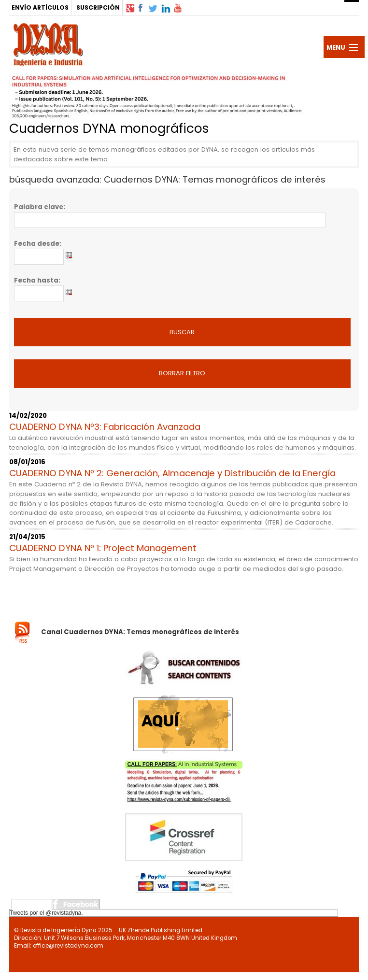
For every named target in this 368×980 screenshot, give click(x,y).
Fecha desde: (38, 244)
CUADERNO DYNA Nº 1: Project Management (103, 548)
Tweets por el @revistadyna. (46, 913)
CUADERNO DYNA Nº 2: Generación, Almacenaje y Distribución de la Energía (172, 473)
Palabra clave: (40, 207)
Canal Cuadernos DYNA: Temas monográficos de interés (140, 632)
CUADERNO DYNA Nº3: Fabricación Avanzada (105, 427)
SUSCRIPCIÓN (98, 7)
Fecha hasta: (37, 280)
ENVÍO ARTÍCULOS (40, 7)
